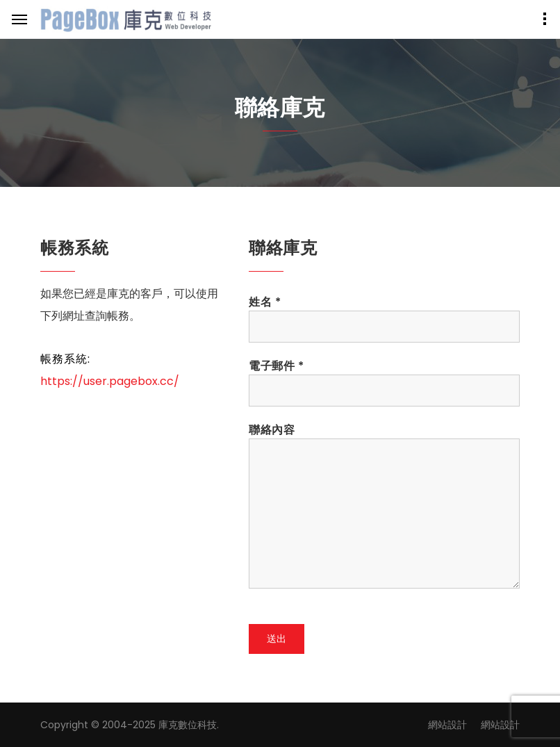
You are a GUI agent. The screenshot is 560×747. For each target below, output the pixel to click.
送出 (277, 639)
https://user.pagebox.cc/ (110, 381)
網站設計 (447, 725)
